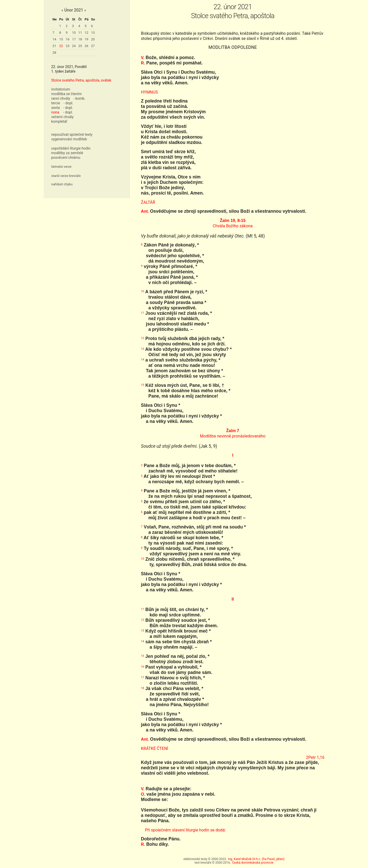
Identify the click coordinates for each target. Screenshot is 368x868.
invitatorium (61, 89)
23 (68, 46)
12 (86, 33)
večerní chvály (63, 117)
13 (93, 33)
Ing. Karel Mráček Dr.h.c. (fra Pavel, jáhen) (256, 859)
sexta (56, 108)
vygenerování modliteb (69, 139)
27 (93, 46)
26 (86, 46)
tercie (56, 103)
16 (68, 39)
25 (80, 46)
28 (55, 53)
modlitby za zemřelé (67, 153)
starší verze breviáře (66, 176)
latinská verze (61, 167)
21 (55, 46)
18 (80, 39)
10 (74, 33)
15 (61, 39)
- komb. (79, 98)
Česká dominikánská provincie (253, 863)
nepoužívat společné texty (72, 134)
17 (74, 39)
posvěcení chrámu (66, 157)
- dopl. (68, 103)
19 (86, 39)
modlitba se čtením (67, 94)
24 (74, 46)
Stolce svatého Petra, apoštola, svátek (81, 80)
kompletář (59, 121)
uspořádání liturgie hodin (71, 148)
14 (55, 39)
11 (80, 33)
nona (55, 112)
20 (93, 39)
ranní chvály (61, 98)
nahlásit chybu (62, 184)
